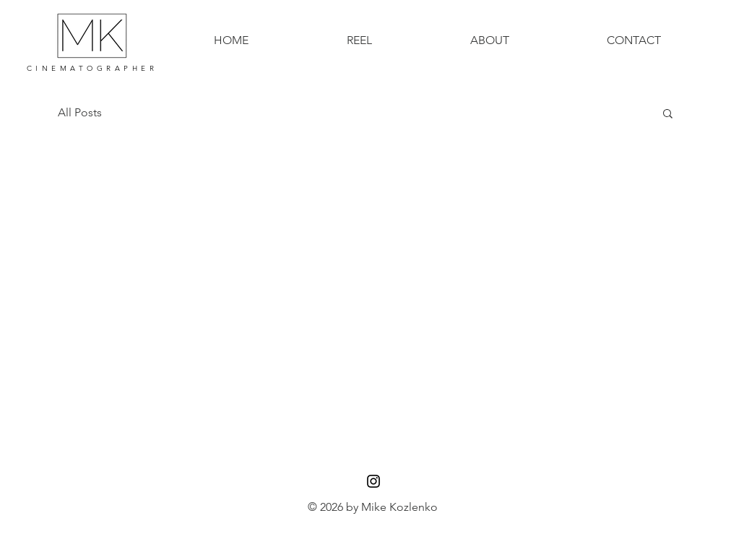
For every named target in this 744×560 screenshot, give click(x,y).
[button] (668, 115)
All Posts (80, 112)
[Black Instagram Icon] (373, 481)
